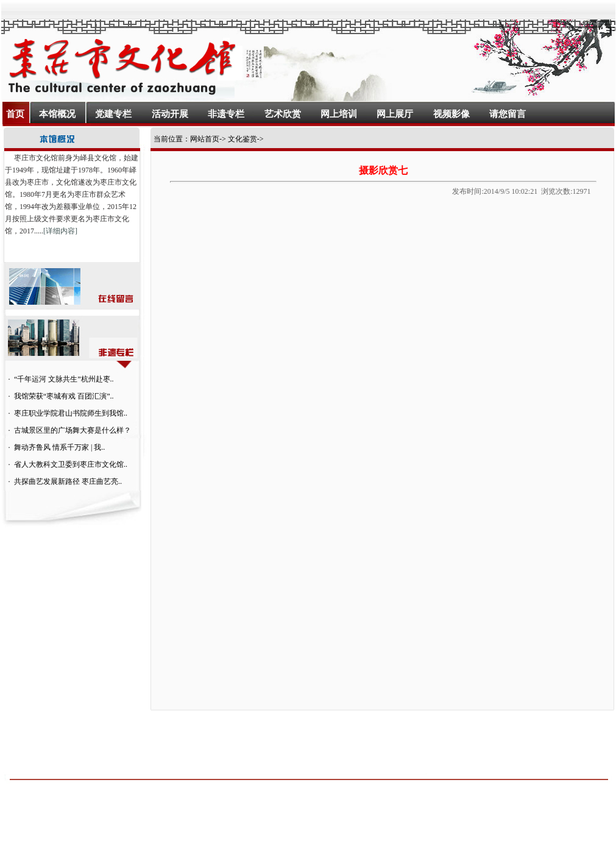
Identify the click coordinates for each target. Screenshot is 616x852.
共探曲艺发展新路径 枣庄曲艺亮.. (68, 481)
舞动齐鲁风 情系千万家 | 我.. (59, 447)
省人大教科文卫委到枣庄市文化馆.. (71, 464)
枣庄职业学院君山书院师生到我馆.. (71, 413)
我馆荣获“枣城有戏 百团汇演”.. (64, 396)
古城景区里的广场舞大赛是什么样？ (73, 430)
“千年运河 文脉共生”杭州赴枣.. (64, 379)
